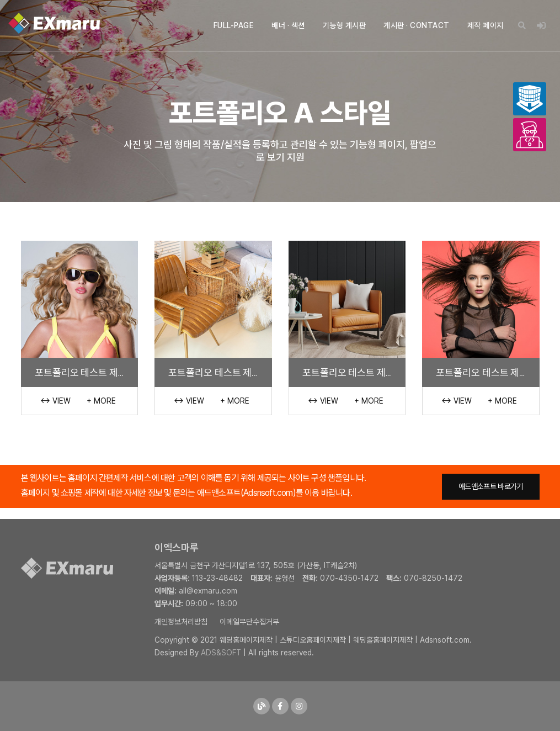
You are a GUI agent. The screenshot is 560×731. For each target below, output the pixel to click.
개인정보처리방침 (181, 622)
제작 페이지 (486, 25)
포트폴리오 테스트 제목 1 (484, 372)
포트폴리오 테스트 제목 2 (352, 372)
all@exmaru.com (208, 591)
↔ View (55, 401)
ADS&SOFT (221, 653)
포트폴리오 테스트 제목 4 (84, 372)
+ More (101, 401)
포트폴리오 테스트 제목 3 (218, 372)
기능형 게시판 (345, 25)
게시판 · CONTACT (417, 25)
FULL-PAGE (234, 25)
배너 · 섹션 (288, 25)
